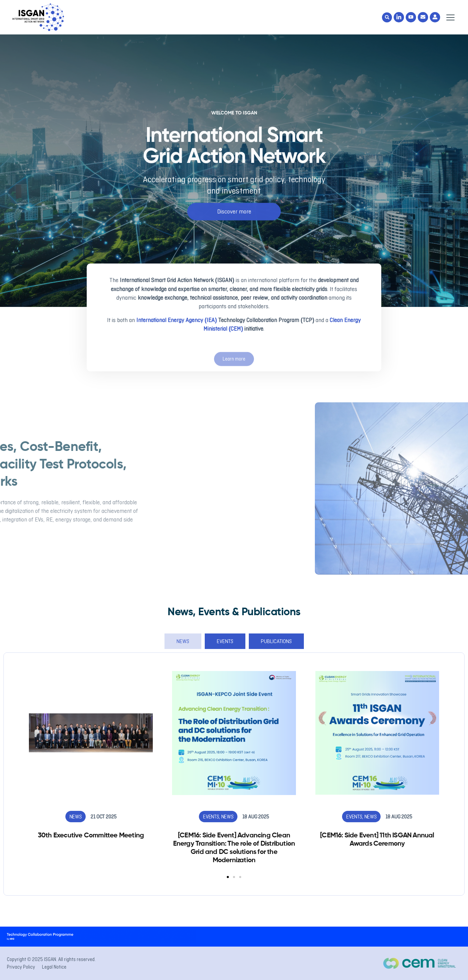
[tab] (183, 641)
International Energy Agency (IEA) (177, 320)
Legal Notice (54, 967)
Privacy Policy (21, 967)
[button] (387, 17)
